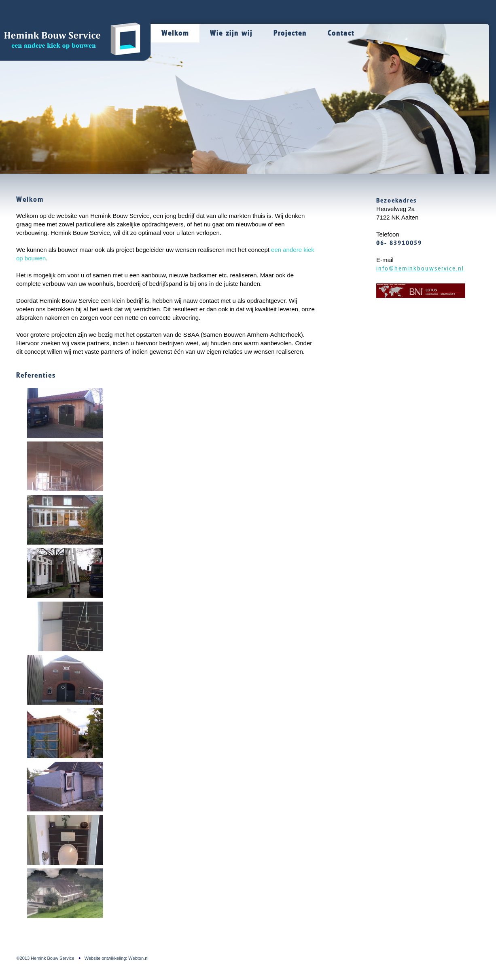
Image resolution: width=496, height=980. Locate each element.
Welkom (175, 33)
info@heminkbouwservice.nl (420, 269)
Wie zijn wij (231, 33)
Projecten (290, 33)
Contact (341, 33)
